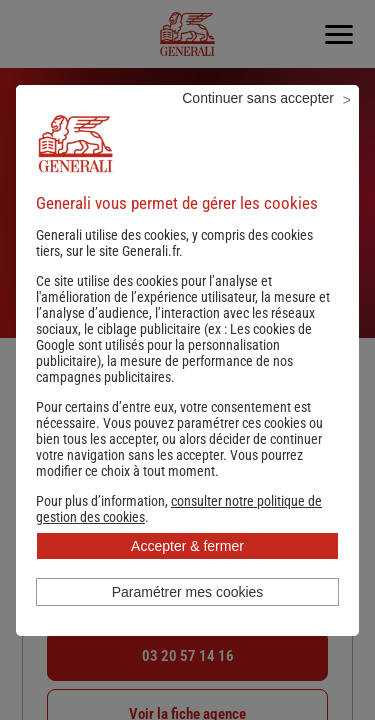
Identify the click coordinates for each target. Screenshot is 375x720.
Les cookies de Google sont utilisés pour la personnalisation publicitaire (174, 345)
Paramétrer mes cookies (188, 592)
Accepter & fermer (187, 546)
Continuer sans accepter (258, 98)
